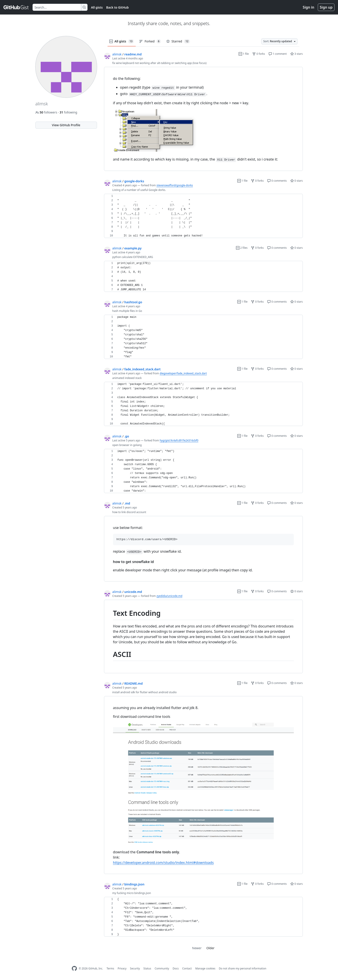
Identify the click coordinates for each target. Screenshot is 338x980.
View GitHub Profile (66, 125)
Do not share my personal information (243, 968)
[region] (203, 119)
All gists (97, 7)
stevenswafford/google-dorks (175, 185)
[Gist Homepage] (16, 7)
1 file (244, 54)
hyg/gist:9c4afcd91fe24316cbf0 (179, 440)
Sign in (309, 7)
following (68, 112)
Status (147, 968)
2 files (242, 248)
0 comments (277, 181)
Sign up (326, 7)
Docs (176, 968)
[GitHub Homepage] (74, 968)
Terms (110, 968)
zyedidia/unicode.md (169, 596)
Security (135, 968)
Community (162, 968)
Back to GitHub (117, 7)
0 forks (259, 54)
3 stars (297, 54)
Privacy (122, 968)
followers (47, 112)
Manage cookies (205, 968)
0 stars (297, 181)
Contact (187, 968)
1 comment (278, 54)
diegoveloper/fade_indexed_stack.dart (183, 373)
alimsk (117, 54)
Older (211, 948)
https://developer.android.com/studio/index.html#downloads (163, 863)
